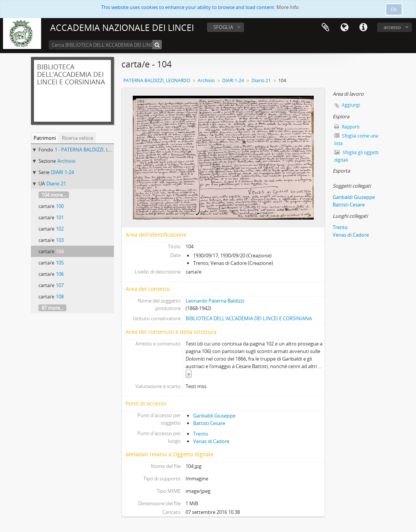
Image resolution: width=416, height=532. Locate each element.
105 (60, 263)
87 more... (52, 308)
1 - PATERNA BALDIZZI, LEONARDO (93, 150)
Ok (394, 9)
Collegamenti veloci (363, 28)
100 (60, 206)
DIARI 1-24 (62, 172)
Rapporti (347, 127)
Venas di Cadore (211, 441)
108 (60, 297)
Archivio (66, 161)
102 (60, 229)
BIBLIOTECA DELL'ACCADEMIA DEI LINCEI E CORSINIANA (249, 318)
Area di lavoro (325, 28)
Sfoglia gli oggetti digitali (356, 156)
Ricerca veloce (78, 138)
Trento (201, 434)
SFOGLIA (223, 27)
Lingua (344, 28)
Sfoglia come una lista (356, 140)
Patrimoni (45, 138)
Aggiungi (351, 105)
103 (60, 240)
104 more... (54, 195)
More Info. (288, 7)
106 (60, 274)
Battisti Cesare (209, 423)
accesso (392, 27)
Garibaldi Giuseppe (214, 416)
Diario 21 (56, 183)
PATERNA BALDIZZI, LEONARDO (157, 80)
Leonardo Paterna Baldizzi (215, 301)
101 (60, 217)
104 (60, 251)
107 (60, 285)
